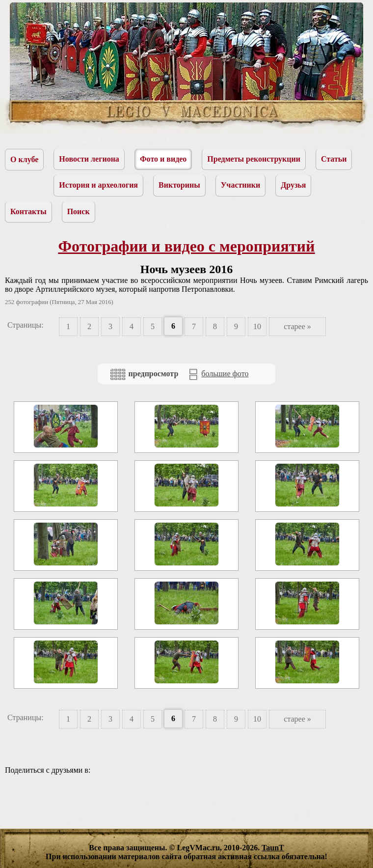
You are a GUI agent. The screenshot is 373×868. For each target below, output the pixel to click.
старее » (297, 326)
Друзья (293, 185)
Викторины (179, 185)
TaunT (273, 848)
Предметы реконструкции (254, 159)
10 (257, 326)
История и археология (98, 185)
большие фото (218, 375)
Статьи (334, 159)
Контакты (28, 211)
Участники (241, 185)
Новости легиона (89, 159)
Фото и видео (163, 159)
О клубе (24, 159)
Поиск (79, 211)
